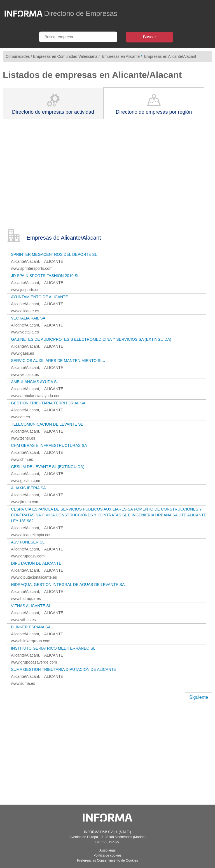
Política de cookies (107, 855)
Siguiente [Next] (199, 697)
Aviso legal (107, 850)
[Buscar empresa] (78, 37)
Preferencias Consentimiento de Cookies (107, 860)
